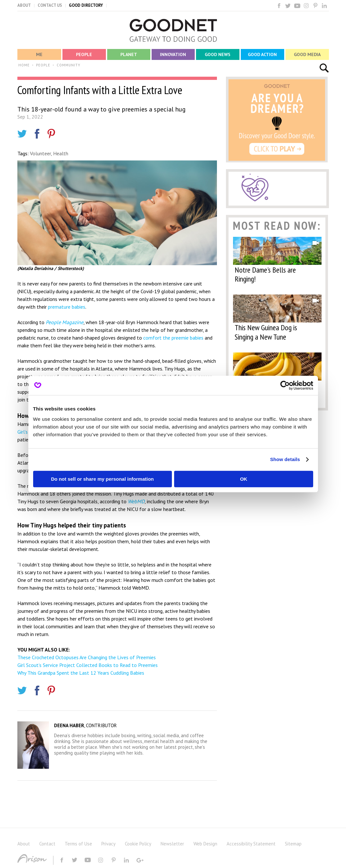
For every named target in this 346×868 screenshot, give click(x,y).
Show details (285, 459)
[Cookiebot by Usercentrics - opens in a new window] (285, 385)
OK (244, 479)
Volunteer (40, 153)
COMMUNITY (69, 65)
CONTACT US (50, 5)
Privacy (108, 844)
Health (61, 153)
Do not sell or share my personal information (103, 479)
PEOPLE (43, 65)
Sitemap (293, 844)
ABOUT (24, 5)
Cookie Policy (138, 844)
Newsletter (172, 844)
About (24, 844)
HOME (24, 65)
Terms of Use (78, 844)
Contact (47, 844)
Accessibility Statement (251, 844)
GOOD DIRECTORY (86, 5)
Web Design (205, 844)
